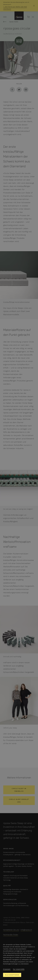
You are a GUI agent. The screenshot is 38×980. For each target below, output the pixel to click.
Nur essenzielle (19, 969)
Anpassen (7, 969)
